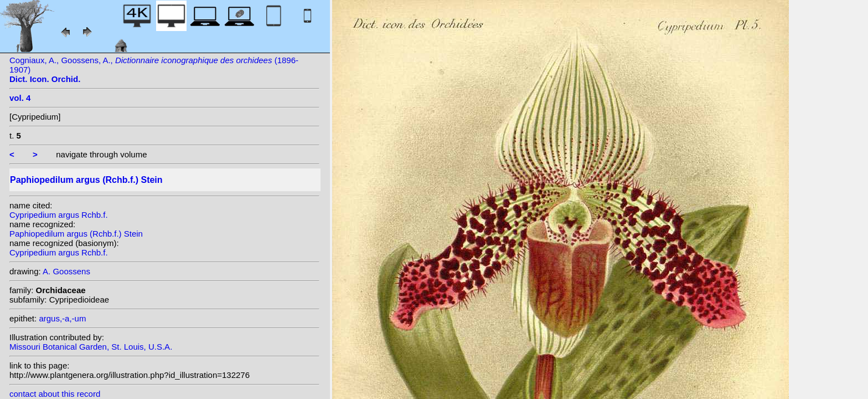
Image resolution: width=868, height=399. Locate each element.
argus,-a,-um (62, 318)
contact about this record (55, 394)
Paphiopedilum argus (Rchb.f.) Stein (76, 234)
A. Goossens (66, 271)
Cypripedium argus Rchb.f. (59, 215)
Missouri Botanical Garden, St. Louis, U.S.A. (91, 347)
